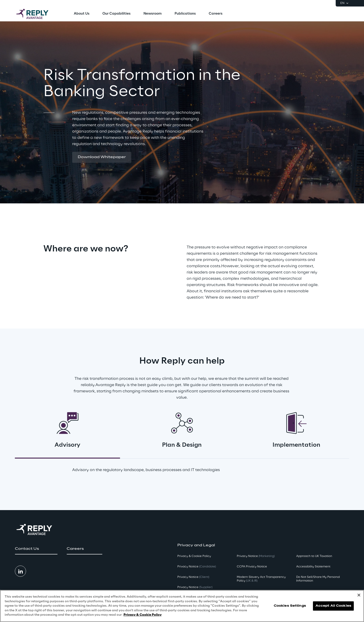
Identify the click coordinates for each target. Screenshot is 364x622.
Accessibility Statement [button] (313, 567)
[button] (102, 157)
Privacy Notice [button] (197, 567)
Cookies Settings (290, 606)
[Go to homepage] (37, 14)
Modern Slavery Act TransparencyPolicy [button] (261, 579)
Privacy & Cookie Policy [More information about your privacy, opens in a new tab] (143, 615)
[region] (182, 606)
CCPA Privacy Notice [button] (252, 567)
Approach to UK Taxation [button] (314, 556)
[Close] (359, 595)
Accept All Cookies (333, 606)
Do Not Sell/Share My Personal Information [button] (318, 579)
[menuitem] (82, 14)
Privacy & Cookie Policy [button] (194, 556)
